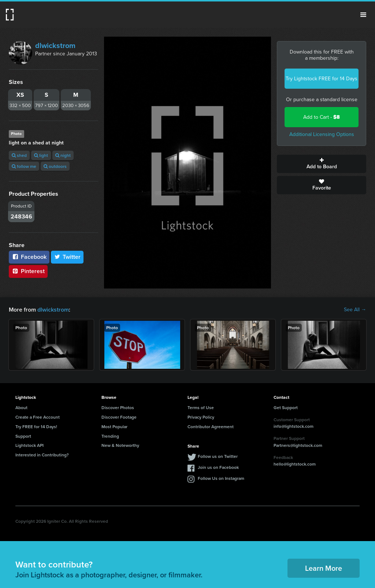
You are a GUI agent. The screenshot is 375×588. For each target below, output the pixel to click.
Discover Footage (119, 417)
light (41, 155)
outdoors (55, 166)
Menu (363, 15)
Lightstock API (29, 445)
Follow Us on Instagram (221, 478)
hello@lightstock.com (295, 464)
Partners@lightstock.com (298, 445)
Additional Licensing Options (322, 134)
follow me (24, 166)
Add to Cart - (322, 117)
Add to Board (322, 164)
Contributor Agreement (211, 427)
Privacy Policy (201, 417)
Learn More (324, 568)
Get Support (286, 407)
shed (19, 155)
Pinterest (28, 271)
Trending (110, 436)
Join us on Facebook (218, 467)
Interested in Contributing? (42, 455)
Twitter (67, 257)
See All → (355, 310)
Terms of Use (201, 407)
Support (23, 436)
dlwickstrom (55, 45)
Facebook (29, 257)
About (21, 407)
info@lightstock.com (294, 426)
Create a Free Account (38, 417)
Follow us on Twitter (218, 456)
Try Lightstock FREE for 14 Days (322, 79)
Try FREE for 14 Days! (36, 427)
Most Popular (114, 427)
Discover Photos (118, 407)
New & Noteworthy (120, 445)
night (63, 155)
